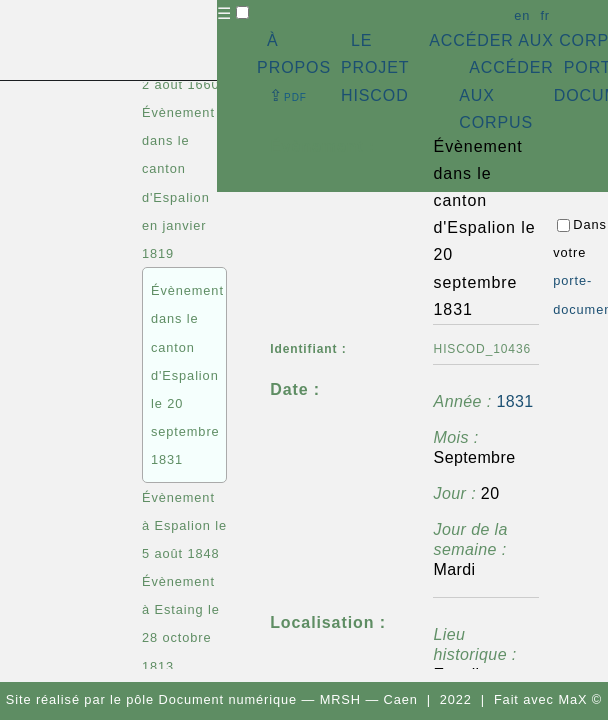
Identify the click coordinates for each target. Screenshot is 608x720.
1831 (514, 401)
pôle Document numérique (211, 699)
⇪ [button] (288, 95)
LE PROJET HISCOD (375, 67)
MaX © (580, 699)
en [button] (522, 15)
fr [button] (545, 15)
